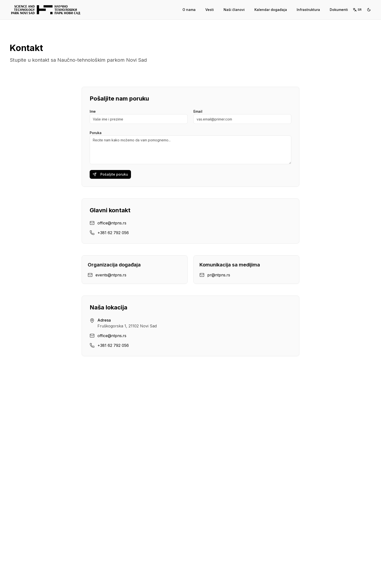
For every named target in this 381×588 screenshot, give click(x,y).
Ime (93, 111)
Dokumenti (339, 10)
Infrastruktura (308, 10)
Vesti (210, 10)
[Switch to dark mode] (369, 10)
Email (198, 111)
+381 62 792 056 (113, 233)
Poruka (96, 133)
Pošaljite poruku (110, 174)
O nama (189, 10)
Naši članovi (234, 10)
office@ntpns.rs (112, 223)
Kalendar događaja (271, 10)
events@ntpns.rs (111, 275)
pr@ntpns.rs (219, 275)
